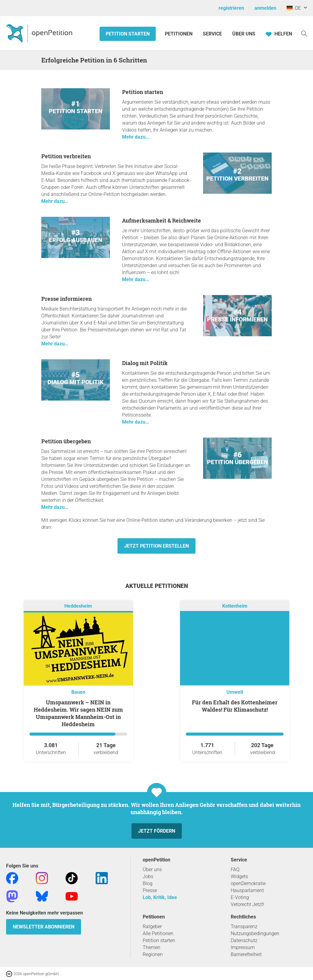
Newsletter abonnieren (44, 927)
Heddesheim (78, 606)
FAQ (235, 869)
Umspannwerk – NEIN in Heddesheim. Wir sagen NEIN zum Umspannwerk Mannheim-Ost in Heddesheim (78, 713)
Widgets (239, 876)
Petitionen (179, 34)
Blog (148, 883)
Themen (151, 947)
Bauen (78, 692)
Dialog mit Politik (145, 363)
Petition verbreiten (66, 156)
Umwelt (235, 692)
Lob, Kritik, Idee (160, 897)
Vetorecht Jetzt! (247, 904)
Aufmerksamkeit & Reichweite (162, 220)
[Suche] (304, 33)
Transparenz (244, 926)
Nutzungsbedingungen (255, 933)
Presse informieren (66, 299)
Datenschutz (244, 940)
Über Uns (244, 34)
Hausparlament (247, 890)
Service (212, 34)
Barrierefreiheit (246, 954)
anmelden (265, 8)
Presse (150, 890)
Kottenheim (235, 606)
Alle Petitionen (158, 933)
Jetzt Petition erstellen (156, 546)
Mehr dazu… (136, 137)
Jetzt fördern (157, 831)
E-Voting (240, 897)
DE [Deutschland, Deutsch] (294, 8)
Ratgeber (152, 926)
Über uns (152, 869)
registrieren (231, 8)
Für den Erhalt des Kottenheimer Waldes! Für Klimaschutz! (235, 706)
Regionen (153, 954)
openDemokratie (248, 883)
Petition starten (128, 34)
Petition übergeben (66, 441)
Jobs (148, 876)
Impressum (243, 947)
